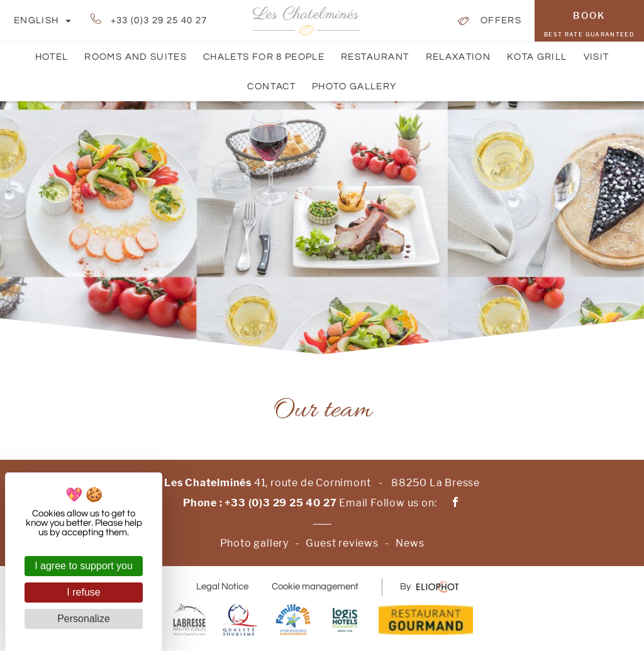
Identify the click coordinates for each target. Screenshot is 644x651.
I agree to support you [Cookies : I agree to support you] (84, 566)
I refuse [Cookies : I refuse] (83, 592)
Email (353, 503)
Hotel (52, 57)
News (410, 543)
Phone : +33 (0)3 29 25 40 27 (260, 503)
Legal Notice (222, 587)
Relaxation (458, 57)
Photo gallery (354, 86)
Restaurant (375, 57)
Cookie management (315, 587)
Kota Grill (537, 57)
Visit (597, 57)
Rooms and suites (136, 62)
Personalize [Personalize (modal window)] (84, 619)
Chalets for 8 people (264, 57)
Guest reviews (342, 543)
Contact (271, 92)
